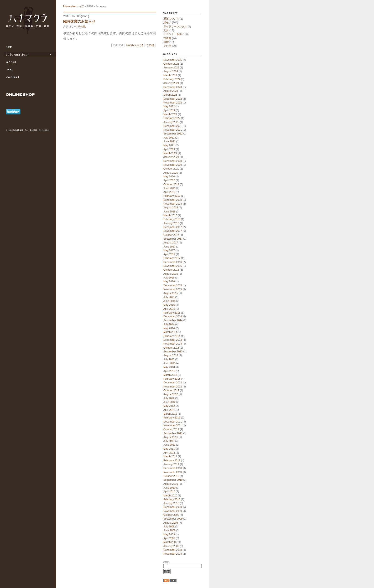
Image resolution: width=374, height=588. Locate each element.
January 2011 (171, 464)
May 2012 (169, 406)
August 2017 (171, 242)
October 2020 (171, 169)
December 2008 (173, 550)
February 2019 (172, 196)
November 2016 (173, 266)
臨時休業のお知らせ (79, 21)
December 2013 (173, 340)
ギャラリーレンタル (175, 26)
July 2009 (169, 526)
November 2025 (173, 60)
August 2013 (171, 355)
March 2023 (170, 95)
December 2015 (173, 285)
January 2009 (171, 546)
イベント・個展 (173, 34)
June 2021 (169, 141)
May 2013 (169, 367)
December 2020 (173, 161)
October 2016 (171, 270)
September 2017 (173, 239)
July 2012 (169, 398)
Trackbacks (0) (135, 45)
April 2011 (169, 453)
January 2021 (171, 157)
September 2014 (173, 320)
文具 (166, 30)
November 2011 (173, 425)
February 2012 (172, 418)
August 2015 (171, 293)
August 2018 (171, 207)
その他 (82, 26)
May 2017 (169, 250)
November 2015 (173, 289)
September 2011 (173, 433)
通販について (171, 19)
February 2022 (172, 118)
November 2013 (173, 344)
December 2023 (173, 87)
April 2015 (169, 309)
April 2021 (169, 149)
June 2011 (169, 445)
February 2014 (172, 336)
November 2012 (173, 387)
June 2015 (169, 301)
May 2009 (169, 534)
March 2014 (170, 332)
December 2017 (173, 227)
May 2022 (169, 106)
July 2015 (169, 297)
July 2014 (169, 324)
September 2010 (173, 480)
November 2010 (173, 472)
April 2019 (169, 192)
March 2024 (170, 75)
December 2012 (173, 382)
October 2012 (171, 390)
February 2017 (172, 258)
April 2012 (169, 410)
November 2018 (173, 204)
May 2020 (169, 176)
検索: (166, 562)
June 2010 (169, 488)
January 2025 (171, 67)
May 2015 (169, 305)
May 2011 (169, 449)
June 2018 (169, 211)
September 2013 (173, 351)
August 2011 (171, 437)
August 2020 (171, 173)
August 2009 (171, 523)
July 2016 (169, 278)
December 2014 (173, 316)
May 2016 (169, 281)
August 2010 (171, 484)
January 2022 (171, 122)
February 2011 (172, 460)
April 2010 (169, 491)
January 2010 (171, 503)
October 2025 (171, 64)
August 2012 (171, 394)
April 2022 (169, 110)
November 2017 (173, 231)
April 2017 (169, 254)
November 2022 (173, 103)
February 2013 (172, 379)
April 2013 (169, 371)
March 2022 (170, 114)
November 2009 (173, 511)
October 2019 (171, 184)
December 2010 (173, 468)
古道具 (167, 38)
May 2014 (169, 328)
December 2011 (173, 422)
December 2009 (173, 507)
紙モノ (167, 22)
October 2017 (171, 235)
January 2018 (171, 223)
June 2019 (169, 188)
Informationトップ (74, 6)
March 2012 (170, 414)
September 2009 (173, 519)
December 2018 (173, 200)
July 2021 (169, 138)
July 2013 (169, 359)
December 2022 (173, 99)
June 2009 (169, 530)
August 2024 (171, 71)
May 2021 (169, 145)
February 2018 (172, 219)
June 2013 (169, 363)
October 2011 (171, 429)
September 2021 (173, 134)
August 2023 (171, 91)
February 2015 (172, 313)
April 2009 (169, 538)
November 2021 (173, 130)
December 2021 (173, 126)
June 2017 (169, 247)
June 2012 (169, 402)
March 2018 (170, 215)
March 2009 (170, 542)
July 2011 (169, 441)
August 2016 (171, 274)
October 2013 (171, 348)
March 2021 (170, 153)
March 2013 (170, 375)
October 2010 (171, 476)
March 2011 (170, 456)
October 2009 (171, 515)
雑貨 (166, 42)
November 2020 (173, 165)
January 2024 (171, 83)
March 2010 (170, 495)
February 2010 (172, 499)
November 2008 (173, 554)
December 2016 (173, 262)
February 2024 (172, 79)
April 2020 (169, 180)
